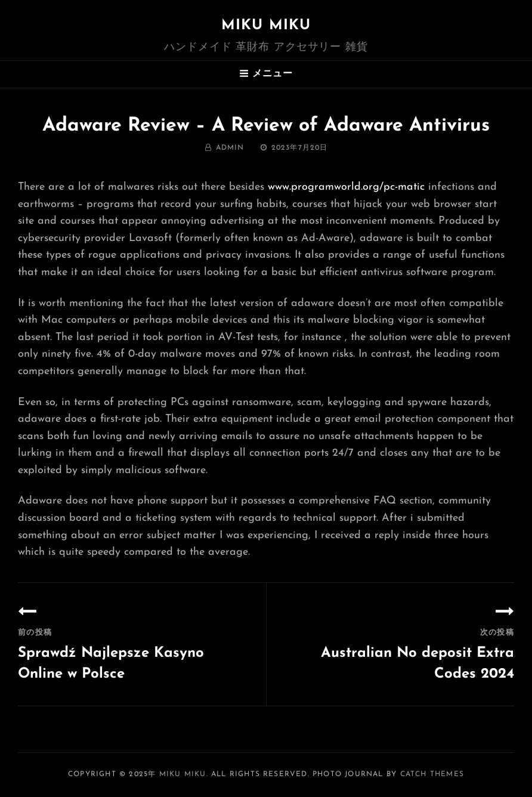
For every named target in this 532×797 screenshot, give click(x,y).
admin (230, 148)
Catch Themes (432, 774)
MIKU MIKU (266, 26)
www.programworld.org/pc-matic (346, 187)
